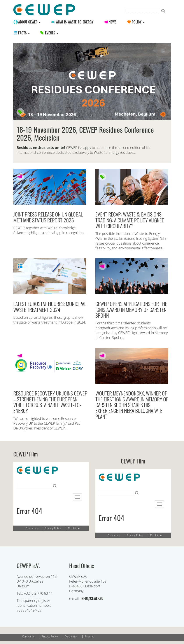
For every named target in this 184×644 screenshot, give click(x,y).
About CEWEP (29, 22)
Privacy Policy (50, 636)
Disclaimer (71, 636)
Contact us (28, 636)
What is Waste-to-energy (75, 22)
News (113, 22)
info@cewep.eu (92, 598)
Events (52, 33)
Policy (138, 22)
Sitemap (89, 636)
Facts (24, 33)
